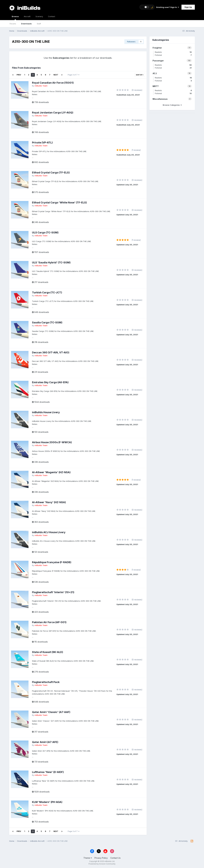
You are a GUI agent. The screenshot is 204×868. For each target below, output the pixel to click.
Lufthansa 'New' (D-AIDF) (48, 772)
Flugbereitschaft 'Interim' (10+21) (53, 592)
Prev (19, 75)
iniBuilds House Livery (46, 412)
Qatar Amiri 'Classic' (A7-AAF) (51, 712)
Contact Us (115, 858)
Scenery (39, 16)
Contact (52, 16)
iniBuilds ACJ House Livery (49, 532)
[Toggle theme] (147, 7)
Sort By (140, 75)
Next (56, 75)
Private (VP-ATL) (42, 143)
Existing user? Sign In (168, 7)
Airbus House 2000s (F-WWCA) (52, 442)
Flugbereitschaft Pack (46, 682)
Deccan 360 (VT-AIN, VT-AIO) (51, 352)
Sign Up (188, 7)
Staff (39, 24)
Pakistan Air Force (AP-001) (49, 622)
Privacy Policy (101, 858)
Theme (88, 858)
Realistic (173, 52)
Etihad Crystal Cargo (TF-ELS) (51, 173)
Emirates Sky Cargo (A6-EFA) (50, 382)
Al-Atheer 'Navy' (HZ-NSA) (49, 502)
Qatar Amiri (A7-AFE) (45, 742)
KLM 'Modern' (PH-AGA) (47, 802)
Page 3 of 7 (74, 75)
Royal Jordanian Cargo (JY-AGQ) (53, 113)
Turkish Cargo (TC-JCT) (47, 292)
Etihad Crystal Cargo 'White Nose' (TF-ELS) (59, 203)
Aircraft (27, 16)
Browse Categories (172, 105)
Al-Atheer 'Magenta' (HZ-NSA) (51, 472)
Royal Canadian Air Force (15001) (53, 83)
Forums (13, 24)
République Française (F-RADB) (52, 562)
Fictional (173, 55)
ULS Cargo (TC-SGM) (45, 232)
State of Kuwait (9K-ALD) (48, 652)
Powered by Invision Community (102, 864)
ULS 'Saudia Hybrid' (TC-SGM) (51, 262)
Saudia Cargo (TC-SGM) (47, 322)
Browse (15, 18)
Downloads (26, 24)
